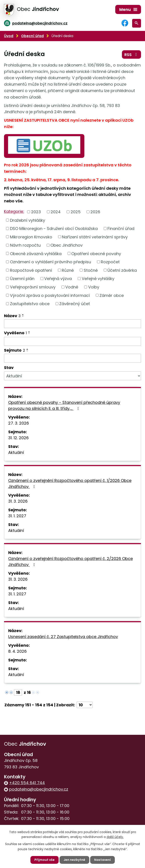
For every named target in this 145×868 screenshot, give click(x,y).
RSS (132, 55)
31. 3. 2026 (18, 501)
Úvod (9, 36)
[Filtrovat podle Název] (72, 324)
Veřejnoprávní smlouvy (33, 287)
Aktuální (16, 452)
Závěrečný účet (75, 304)
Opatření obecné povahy (96, 253)
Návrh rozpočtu (25, 245)
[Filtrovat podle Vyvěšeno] (72, 341)
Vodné (72, 287)
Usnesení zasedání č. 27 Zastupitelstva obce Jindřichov (63, 637)
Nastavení (102, 860)
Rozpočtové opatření (31, 270)
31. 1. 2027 (17, 516)
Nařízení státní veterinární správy (95, 237)
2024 (56, 212)
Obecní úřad (32, 36)
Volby (94, 287)
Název (12, 316)
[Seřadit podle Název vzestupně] (23, 315)
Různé (68, 270)
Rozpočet (110, 262)
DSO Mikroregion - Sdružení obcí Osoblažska (54, 229)
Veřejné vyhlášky (98, 279)
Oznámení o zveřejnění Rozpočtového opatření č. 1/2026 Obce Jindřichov (70, 483)
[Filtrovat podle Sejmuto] (72, 358)
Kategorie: (14, 211)
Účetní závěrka (122, 270)
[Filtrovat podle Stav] (72, 376)
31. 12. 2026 (18, 438)
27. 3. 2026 (19, 423)
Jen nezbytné (74, 860)
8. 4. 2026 (17, 651)
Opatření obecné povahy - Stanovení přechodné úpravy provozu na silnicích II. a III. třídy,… (64, 405)
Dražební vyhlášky (28, 220)
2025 (76, 212)
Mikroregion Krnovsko (31, 237)
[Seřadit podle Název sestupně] (23, 316)
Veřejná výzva (58, 279)
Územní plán (22, 279)
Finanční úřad (121, 229)
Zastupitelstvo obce (30, 304)
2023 (36, 212)
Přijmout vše (45, 860)
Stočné (91, 270)
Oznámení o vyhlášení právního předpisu (51, 262)
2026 (95, 212)
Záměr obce (112, 295)
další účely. (115, 837)
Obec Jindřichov (67, 245)
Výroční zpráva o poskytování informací (50, 295)
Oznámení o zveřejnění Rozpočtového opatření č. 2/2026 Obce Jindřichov (71, 562)
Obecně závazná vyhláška (36, 253)
